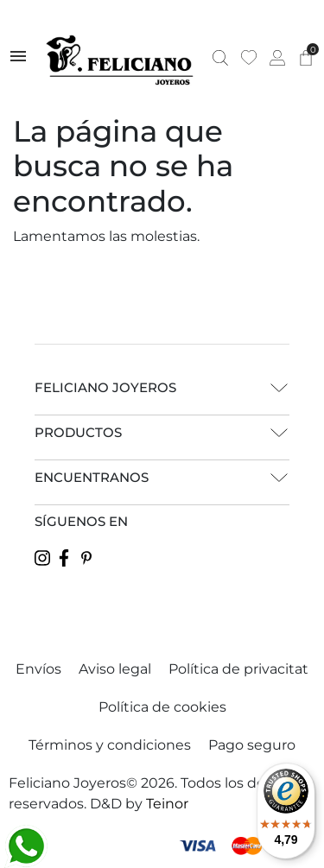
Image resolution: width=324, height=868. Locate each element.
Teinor (167, 804)
